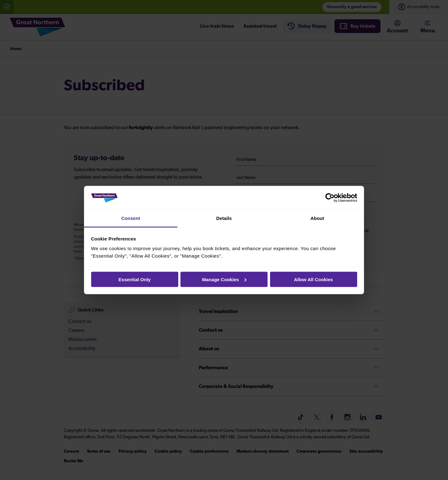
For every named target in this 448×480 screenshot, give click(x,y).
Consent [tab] (131, 218)
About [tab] (317, 218)
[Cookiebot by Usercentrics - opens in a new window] (330, 198)
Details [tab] (224, 218)
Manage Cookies (224, 279)
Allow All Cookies (313, 279)
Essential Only (135, 279)
